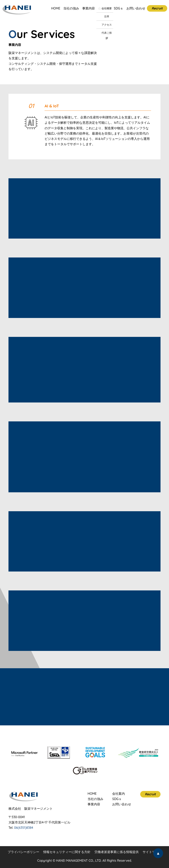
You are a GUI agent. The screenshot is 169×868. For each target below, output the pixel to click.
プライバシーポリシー (23, 852)
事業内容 (89, 8)
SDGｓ (119, 8)
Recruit (157, 8)
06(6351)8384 (24, 828)
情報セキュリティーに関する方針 (67, 852)
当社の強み (71, 8)
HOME (56, 8)
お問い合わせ (136, 8)
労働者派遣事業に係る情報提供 (117, 852)
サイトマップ (152, 852)
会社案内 (104, 8)
